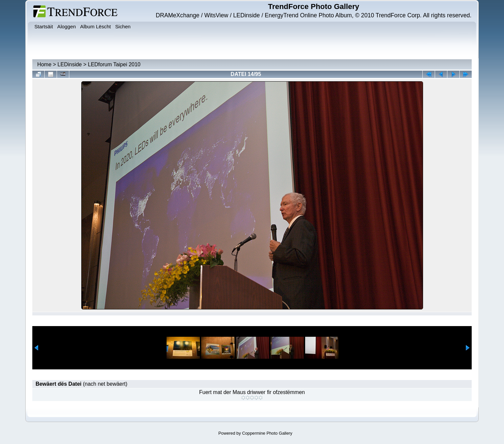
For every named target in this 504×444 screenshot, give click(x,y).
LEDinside (70, 64)
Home (44, 64)
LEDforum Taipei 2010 (114, 64)
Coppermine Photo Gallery (267, 433)
